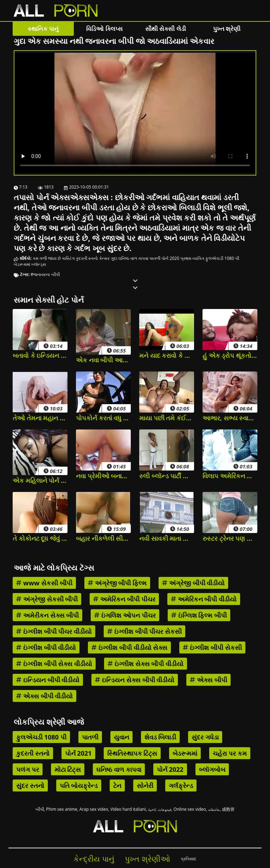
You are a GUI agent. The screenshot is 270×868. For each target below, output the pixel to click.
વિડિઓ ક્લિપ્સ (104, 29)
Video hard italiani (128, 809)
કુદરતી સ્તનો (87, 258)
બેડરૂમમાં (22, 264)
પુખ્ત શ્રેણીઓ (147, 859)
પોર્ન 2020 (170, 258)
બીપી (40, 809)
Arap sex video (94, 809)
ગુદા (114, 258)
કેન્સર (104, 258)
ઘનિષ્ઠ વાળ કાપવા (133, 258)
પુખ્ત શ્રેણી (227, 29)
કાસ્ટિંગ (68, 258)
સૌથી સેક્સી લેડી (166, 29)
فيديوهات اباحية (160, 809)
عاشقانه (214, 809)
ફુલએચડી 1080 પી (222, 258)
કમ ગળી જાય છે (47, 258)
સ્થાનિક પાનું (43, 29)
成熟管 (228, 809)
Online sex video (190, 809)
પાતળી (155, 258)
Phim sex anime (62, 809)
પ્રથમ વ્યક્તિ (192, 258)
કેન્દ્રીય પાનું (94, 859)
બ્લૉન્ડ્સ (39, 264)
